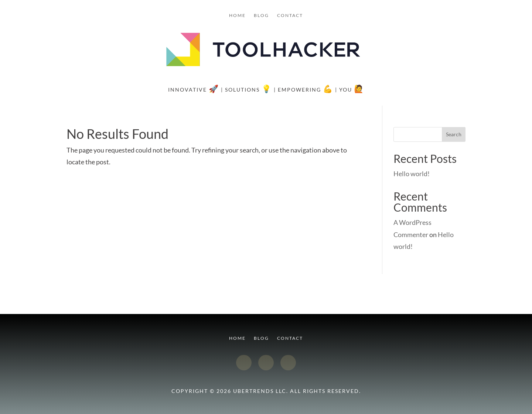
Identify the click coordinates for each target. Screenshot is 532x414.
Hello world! (412, 174)
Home (237, 16)
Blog (261, 16)
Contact (290, 16)
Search (454, 134)
